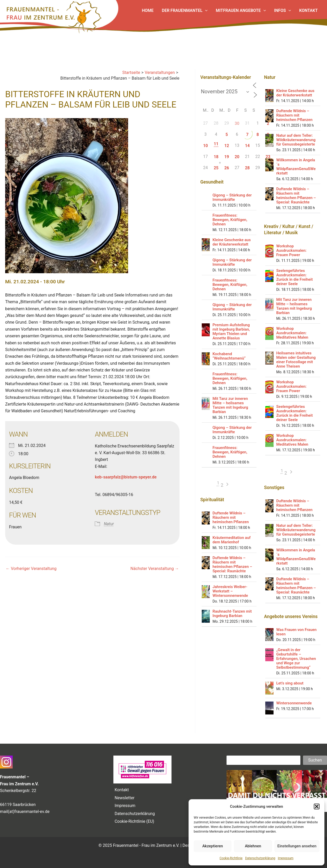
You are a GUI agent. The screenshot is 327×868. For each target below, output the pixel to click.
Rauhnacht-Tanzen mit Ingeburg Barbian (232, 614)
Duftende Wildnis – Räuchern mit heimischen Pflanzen (231, 517)
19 (227, 157)
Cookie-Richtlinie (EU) (134, 821)
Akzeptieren (213, 846)
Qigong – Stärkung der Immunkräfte (232, 197)
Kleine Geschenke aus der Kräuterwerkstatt (232, 242)
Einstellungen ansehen (297, 846)
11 (216, 144)
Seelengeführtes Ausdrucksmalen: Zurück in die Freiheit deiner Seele (294, 277)
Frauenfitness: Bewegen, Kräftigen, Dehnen (230, 220)
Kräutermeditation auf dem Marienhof (232, 540)
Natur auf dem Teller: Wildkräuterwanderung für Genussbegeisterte (296, 140)
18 (216, 157)
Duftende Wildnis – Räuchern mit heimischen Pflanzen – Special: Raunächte (232, 564)
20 (237, 157)
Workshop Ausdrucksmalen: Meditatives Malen (292, 333)
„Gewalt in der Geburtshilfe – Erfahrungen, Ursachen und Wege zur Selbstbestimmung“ (296, 659)
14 (247, 146)
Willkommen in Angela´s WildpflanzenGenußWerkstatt (296, 167)
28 (247, 168)
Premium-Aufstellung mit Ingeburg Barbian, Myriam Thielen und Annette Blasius (231, 332)
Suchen (315, 760)
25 (216, 168)
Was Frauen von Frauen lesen (296, 632)
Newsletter (125, 798)
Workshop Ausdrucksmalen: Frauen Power (291, 250)
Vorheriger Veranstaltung (31, 569)
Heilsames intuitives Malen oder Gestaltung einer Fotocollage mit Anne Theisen (296, 360)
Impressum (286, 858)
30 (237, 123)
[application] (205, 11)
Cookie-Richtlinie (231, 858)
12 (227, 146)
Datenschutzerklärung (260, 858)
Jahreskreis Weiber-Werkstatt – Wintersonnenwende (230, 591)
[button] (317, 806)
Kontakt (122, 790)
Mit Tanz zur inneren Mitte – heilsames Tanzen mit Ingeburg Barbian (230, 405)
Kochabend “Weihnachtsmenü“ (229, 356)
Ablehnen (253, 846)
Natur (109, 524)
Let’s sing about (290, 683)
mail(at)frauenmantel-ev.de (25, 812)
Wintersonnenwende (294, 703)
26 (227, 168)
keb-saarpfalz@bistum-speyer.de (126, 477)
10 (205, 146)
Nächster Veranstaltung (155, 569)
